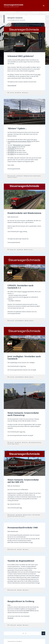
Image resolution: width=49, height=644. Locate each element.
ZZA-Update (11, 154)
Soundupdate (11, 149)
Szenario (25, 292)
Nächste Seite (43, 633)
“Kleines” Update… (17, 128)
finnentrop (39, 443)
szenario (17, 444)
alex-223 (26, 297)
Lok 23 (35, 140)
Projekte (35, 176)
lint (10, 444)
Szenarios (26, 93)
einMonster (19, 93)
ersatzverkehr (33, 443)
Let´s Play (38, 74)
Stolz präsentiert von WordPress (15, 641)
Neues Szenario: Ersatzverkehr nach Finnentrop (23, 414)
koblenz (16, 516)
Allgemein (27, 176)
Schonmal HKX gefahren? (21, 56)
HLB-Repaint (11, 152)
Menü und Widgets (44, 7)
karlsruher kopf (11, 516)
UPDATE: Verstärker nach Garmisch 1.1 (20, 287)
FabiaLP (20, 549)
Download (10, 618)
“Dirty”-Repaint (12, 147)
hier (21, 231)
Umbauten (15, 177)
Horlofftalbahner (20, 321)
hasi (8, 444)
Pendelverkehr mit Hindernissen (24, 213)
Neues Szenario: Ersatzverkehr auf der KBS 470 (23, 481)
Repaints (39, 176)
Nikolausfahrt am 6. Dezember (22, 145)
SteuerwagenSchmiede (14, 5)
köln (19, 516)
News (31, 176)
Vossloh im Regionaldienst (21, 561)
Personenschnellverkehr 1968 (23, 528)
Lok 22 (29, 140)
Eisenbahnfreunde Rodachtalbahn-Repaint (19, 141)
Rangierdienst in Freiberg (21, 601)
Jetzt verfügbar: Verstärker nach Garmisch (24, 358)
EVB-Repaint (11, 150)
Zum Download (12, 85)
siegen (13, 444)
